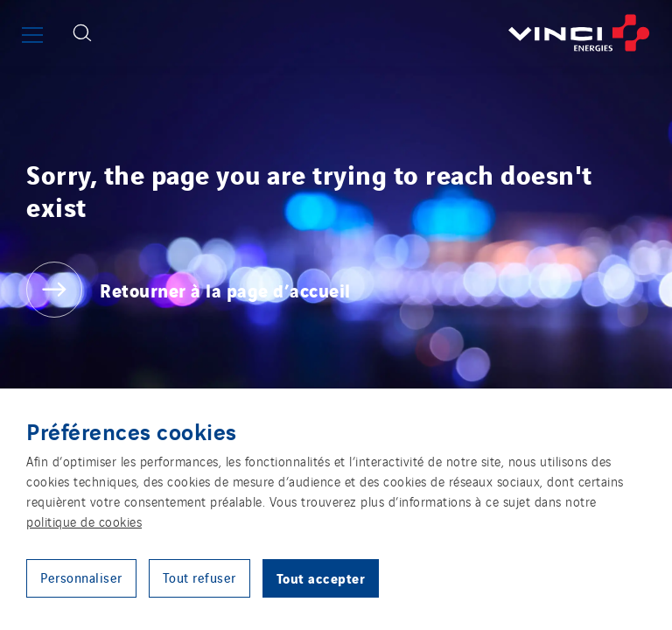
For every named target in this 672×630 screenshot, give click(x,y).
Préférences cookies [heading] (132, 430)
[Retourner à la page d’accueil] (388, 33)
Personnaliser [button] (81, 577)
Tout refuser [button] (199, 577)
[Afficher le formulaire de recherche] (82, 33)
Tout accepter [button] (321, 577)
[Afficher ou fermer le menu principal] (32, 35)
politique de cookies (84, 521)
